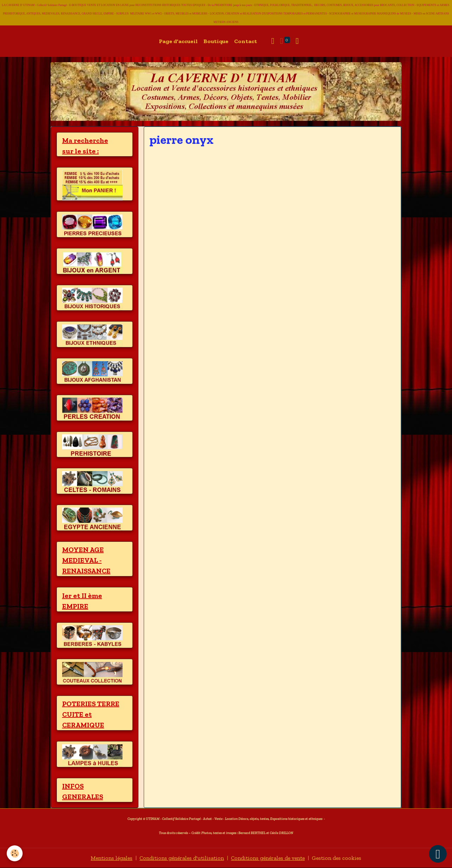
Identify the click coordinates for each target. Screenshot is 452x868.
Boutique (216, 41)
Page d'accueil (178, 41)
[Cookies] (15, 853)
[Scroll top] (438, 854)
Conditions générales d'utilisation (181, 858)
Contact (246, 41)
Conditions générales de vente (269, 858)
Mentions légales (110, 858)
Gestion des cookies (339, 858)
